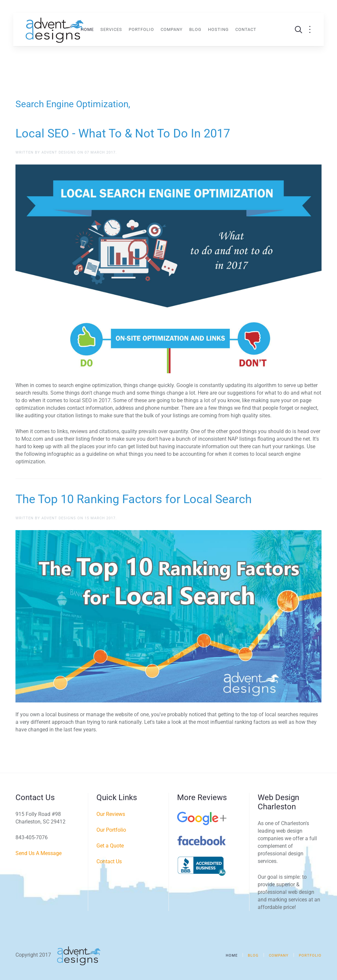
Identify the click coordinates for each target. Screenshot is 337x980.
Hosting (218, 29)
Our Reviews (111, 814)
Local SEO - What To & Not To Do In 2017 (123, 134)
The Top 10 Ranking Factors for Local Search (134, 499)
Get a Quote (110, 846)
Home (87, 29)
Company (172, 29)
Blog (195, 29)
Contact (246, 29)
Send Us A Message (39, 853)
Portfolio (141, 29)
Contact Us (109, 861)
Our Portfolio (111, 830)
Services (111, 29)
